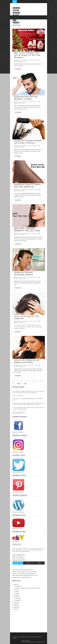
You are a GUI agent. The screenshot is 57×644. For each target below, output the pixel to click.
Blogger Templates (26, 641)
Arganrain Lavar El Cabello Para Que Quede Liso (24, 574)
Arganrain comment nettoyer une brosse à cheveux (24, 572)
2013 (15, 609)
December (18, 586)
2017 (15, 602)
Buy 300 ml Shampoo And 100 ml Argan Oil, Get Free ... (28, 588)
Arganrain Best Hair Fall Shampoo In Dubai (23, 570)
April (16, 595)
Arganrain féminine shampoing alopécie (22, 577)
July (16, 590)
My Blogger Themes (40, 642)
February (18, 599)
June (17, 592)
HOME (31, 17)
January (17, 600)
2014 (15, 607)
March (17, 597)
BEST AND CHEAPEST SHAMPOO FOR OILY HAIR (25, 575)
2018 (15, 585)
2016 (15, 604)
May (16, 593)
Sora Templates (30, 642)
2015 (15, 606)
